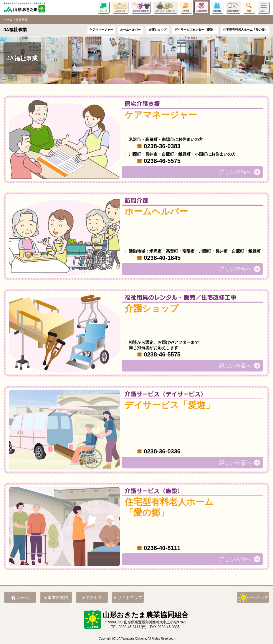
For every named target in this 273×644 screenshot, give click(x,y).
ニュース (103, 7)
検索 (249, 7)
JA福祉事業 (201, 7)
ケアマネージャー (101, 30)
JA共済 (186, 7)
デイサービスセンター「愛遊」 (195, 30)
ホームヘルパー (130, 30)
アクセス (94, 597)
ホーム (8, 20)
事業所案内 (58, 597)
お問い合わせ (233, 7)
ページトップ (259, 597)
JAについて (120, 7)
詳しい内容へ (235, 172)
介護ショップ (158, 30)
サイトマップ (130, 597)
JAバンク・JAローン (165, 7)
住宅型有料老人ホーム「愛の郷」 (245, 30)
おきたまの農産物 (141, 7)
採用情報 (217, 7)
